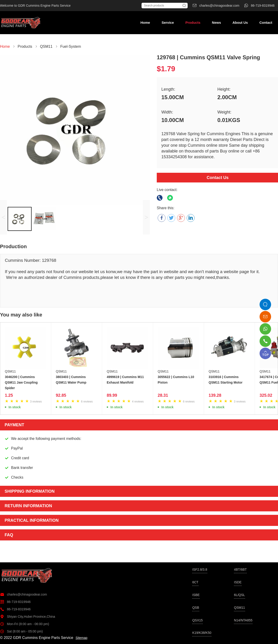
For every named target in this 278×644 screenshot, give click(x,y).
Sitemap (81, 638)
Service (168, 22)
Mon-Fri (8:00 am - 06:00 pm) (25, 624)
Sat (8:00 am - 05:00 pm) (21, 631)
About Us (240, 22)
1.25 (9, 395)
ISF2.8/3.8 (200, 569)
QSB (196, 608)
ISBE (196, 595)
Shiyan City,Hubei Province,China (28, 617)
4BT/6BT (240, 569)
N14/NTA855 (243, 620)
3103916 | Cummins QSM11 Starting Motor (226, 380)
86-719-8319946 (15, 602)
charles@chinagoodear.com (24, 594)
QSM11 (10, 371)
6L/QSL (239, 595)
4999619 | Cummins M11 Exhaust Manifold (125, 380)
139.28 (215, 395)
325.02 (266, 395)
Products (193, 22)
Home (145, 22)
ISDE (238, 582)
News (216, 22)
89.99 (112, 395)
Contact (266, 22)
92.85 (61, 395)
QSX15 (197, 620)
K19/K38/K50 (202, 633)
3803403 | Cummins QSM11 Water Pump (71, 380)
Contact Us (217, 178)
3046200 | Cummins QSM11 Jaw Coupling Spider (21, 382)
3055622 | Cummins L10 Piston (176, 380)
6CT (195, 582)
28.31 (163, 395)
